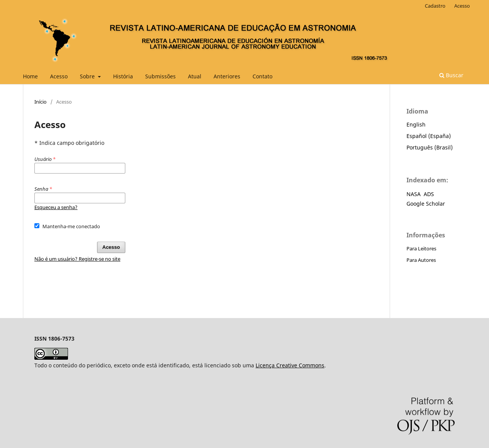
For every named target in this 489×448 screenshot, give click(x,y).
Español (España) (429, 136)
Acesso (59, 76)
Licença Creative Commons (290, 365)
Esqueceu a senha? (56, 207)
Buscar (451, 75)
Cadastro (435, 6)
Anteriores (227, 76)
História (123, 76)
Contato (262, 76)
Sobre (88, 76)
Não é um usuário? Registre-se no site (77, 259)
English (416, 124)
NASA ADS (420, 194)
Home (30, 76)
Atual (195, 76)
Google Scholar (426, 204)
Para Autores (421, 260)
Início (40, 102)
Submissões (160, 76)
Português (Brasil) (430, 147)
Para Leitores (421, 248)
